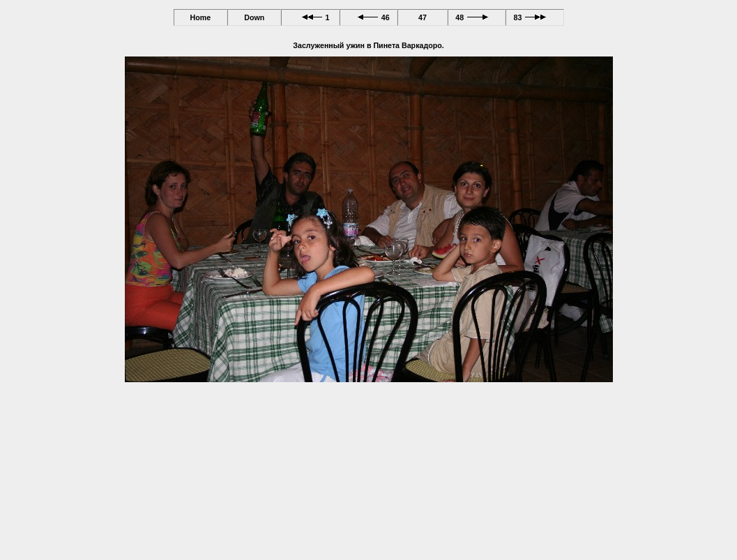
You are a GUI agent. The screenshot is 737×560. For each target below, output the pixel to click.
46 (368, 17)
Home (200, 17)
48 (477, 17)
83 (534, 17)
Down (254, 17)
